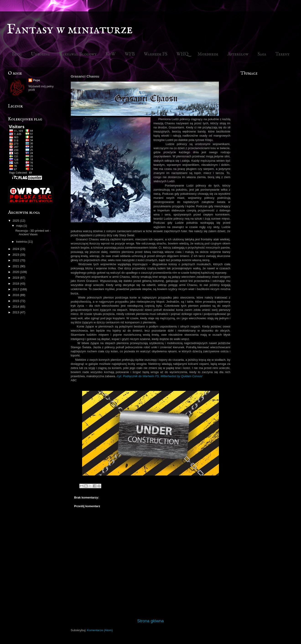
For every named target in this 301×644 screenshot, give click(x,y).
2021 (16, 266)
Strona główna (150, 621)
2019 (16, 278)
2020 (16, 272)
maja (20, 226)
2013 (16, 312)
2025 (16, 221)
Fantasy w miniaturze (70, 30)
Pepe (37, 80)
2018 (16, 284)
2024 (16, 249)
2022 (16, 260)
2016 (16, 295)
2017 (16, 289)
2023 (16, 255)
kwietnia (22, 242)
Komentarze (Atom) (100, 630)
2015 (16, 301)
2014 (16, 307)
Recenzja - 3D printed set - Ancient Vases (33, 232)
